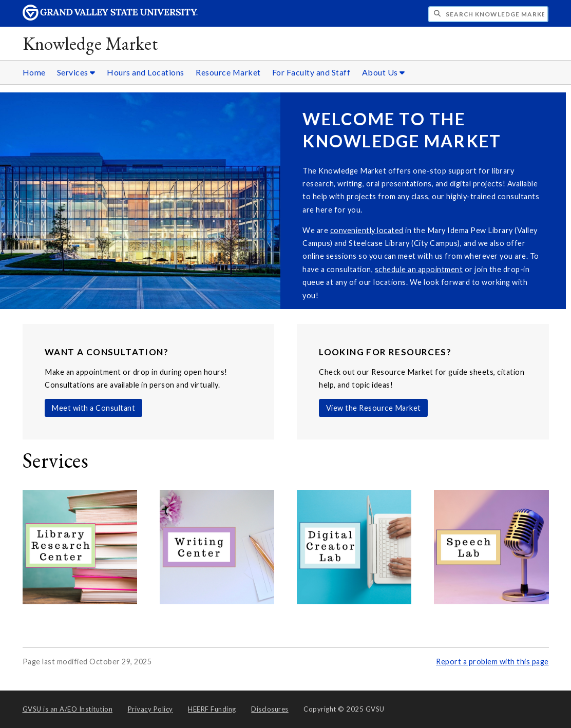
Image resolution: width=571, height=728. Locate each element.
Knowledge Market (90, 43)
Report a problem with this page (492, 662)
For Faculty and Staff (311, 72)
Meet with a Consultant (93, 408)
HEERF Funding (212, 709)
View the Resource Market (374, 408)
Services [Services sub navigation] (76, 72)
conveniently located (367, 230)
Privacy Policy (150, 709)
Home (34, 72)
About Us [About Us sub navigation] (384, 72)
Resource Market (228, 72)
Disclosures (270, 709)
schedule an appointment (419, 269)
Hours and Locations (146, 72)
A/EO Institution (68, 709)
